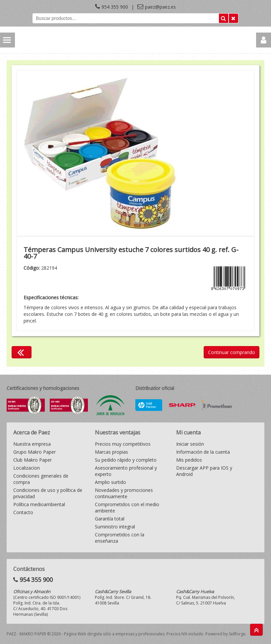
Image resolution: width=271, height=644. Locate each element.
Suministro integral (115, 527)
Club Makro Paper (33, 460)
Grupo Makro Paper (34, 452)
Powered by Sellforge (225, 634)
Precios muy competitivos (123, 444)
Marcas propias (111, 452)
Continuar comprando (232, 352)
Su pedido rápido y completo (126, 460)
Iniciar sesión (190, 444)
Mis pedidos (189, 460)
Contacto (23, 512)
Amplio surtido (110, 482)
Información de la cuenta (203, 452)
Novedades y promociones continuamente (124, 493)
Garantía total (110, 519)
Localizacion (27, 468)
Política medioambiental (39, 504)
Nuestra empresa (32, 444)
